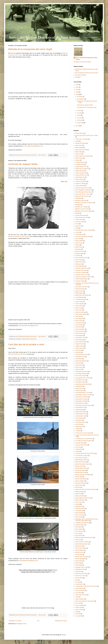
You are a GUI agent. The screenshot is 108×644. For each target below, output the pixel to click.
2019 (77, 92)
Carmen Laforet (80, 222)
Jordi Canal (78, 350)
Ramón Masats (79, 550)
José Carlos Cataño (81, 376)
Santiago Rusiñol (80, 569)
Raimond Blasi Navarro (82, 544)
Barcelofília (78, 198)
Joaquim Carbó (79, 344)
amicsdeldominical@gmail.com (33, 146)
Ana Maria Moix (80, 164)
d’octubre (80, 97)
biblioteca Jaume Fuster (82, 209)
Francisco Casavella (81, 272)
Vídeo (77, 597)
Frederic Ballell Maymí (81, 279)
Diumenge (78, 249)
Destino (77, 245)
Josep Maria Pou (80, 407)
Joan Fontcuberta (80, 331)
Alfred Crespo (79, 158)
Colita (77, 228)
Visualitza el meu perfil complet (82, 62)
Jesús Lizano (79, 321)
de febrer (80, 120)
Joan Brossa (79, 327)
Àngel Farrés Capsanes (82, 169)
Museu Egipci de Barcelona (83, 498)
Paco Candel (79, 517)
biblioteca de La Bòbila (82, 207)
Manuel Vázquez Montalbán (83, 475)
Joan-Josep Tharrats (81, 342)
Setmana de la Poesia (81, 574)
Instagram (78, 77)
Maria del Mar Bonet (81, 483)
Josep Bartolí (79, 386)
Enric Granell (79, 260)
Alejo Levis (78, 154)
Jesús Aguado (79, 319)
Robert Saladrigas (80, 559)
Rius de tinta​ (79, 555)
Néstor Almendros (80, 500)
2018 (77, 94)
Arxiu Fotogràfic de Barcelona (83, 190)
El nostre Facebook (81, 75)
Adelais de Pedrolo (81, 143)
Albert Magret (79, 148)
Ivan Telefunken (80, 297)
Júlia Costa (78, 424)
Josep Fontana (79, 391)
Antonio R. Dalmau (81, 184)
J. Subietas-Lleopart (81, 299)
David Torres (79, 243)
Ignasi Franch (79, 291)
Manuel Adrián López (81, 468)
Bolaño (77, 213)
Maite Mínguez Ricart (81, 460)
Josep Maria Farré (80, 403)
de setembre (81, 99)
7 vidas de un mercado (82, 139)
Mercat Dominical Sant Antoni (17, 354)
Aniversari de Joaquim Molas (23, 164)
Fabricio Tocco (79, 262)
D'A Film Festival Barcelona (83, 237)
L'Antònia (78, 431)
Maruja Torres (79, 485)
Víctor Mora (79, 593)
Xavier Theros (79, 610)
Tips (76, 580)
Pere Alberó (79, 527)
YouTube (78, 614)
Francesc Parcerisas (81, 270)
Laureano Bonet (80, 443)
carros (77, 224)
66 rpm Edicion (79, 133)
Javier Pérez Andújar (81, 314)
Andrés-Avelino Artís (81, 167)
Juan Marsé (79, 420)
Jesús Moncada (80, 323)
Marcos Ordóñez (80, 481)
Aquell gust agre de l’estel (82, 188)
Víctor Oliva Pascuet (81, 595)
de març (80, 118)
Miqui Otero (79, 494)
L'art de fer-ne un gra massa (83, 433)
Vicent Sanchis (79, 588)
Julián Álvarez (79, 427)
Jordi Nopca (79, 359)
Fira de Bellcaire (80, 266)
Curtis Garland (79, 234)
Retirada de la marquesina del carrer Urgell (30, 49)
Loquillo (77, 451)
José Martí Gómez (80, 382)
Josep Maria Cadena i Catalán (84, 395)
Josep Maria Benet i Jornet (83, 393)
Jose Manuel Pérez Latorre (83, 378)
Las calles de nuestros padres (84, 441)
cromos (77, 232)
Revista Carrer (79, 552)
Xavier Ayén (79, 607)
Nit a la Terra (79, 502)
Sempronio (78, 571)
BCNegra (78, 205)
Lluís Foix (78, 447)
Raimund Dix (79, 546)
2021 (77, 87)
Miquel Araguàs (80, 492)
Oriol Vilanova (79, 511)
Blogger (64, 635)
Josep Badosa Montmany (82, 384)
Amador (77, 160)
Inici (38, 621)
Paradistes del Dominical (82, 523)
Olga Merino (79, 506)
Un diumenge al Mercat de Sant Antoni (86, 586)
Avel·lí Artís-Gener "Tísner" (83, 194)
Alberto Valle (79, 152)
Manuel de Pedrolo (81, 470)
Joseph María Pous (81, 414)
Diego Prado (79, 247)
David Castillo (79, 241)
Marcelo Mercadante (81, 479)
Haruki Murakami (80, 289)
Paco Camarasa (80, 515)
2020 (77, 90)
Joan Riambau (79, 340)
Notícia (77, 504)
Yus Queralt (79, 616)
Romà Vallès (79, 561)
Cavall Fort (78, 226)
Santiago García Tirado (82, 567)
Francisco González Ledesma (84, 277)
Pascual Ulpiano (80, 525)
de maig (80, 113)
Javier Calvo (79, 310)
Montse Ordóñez (80, 496)
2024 (77, 85)
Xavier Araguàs (79, 605)
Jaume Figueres (80, 304)
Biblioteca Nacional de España (84, 211)
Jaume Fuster (79, 306)
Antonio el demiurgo (81, 181)
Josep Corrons (79, 388)
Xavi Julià (78, 603)
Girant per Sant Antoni (81, 287)
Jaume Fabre (79, 302)
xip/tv (77, 612)
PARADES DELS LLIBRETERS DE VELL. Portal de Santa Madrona (87, 520)
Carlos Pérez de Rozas (82, 217)
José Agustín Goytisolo (82, 372)
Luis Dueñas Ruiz (80, 458)
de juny (79, 111)
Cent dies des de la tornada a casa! (26, 344)
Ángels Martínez (80, 171)
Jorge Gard (78, 369)
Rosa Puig (78, 563)
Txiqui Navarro (79, 584)
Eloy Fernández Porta (81, 258)
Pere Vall (78, 533)
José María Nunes (80, 380)
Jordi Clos (78, 352)
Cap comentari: (42, 155)
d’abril (79, 115)
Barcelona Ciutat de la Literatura (84, 203)
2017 (77, 126)
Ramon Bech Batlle (81, 548)
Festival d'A (79, 264)
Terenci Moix (33, 339)
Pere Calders (79, 529)
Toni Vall (78, 582)
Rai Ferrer (78, 540)
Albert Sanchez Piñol (81, 150)
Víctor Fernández (80, 590)
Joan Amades (79, 325)
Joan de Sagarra (80, 329)
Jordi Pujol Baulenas (81, 361)
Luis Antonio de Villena (82, 456)
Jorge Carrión (79, 367)
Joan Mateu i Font (80, 338)
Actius (77, 141)
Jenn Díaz (78, 316)
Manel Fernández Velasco (83, 464)
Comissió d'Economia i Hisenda (84, 230)
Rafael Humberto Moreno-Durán (84, 538)
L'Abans (78, 429)
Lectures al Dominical (81, 445)
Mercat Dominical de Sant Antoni (18, 236)
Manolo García (79, 466)
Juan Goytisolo (79, 418)
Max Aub (78, 487)
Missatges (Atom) (22, 624)
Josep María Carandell (82, 397)
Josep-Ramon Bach (81, 412)
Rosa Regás (79, 565)
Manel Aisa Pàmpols (81, 462)
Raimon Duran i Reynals (82, 542)
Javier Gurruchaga (80, 312)
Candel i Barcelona (81, 215)
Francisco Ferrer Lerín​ (81, 275)
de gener (80, 123)
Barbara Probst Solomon (82, 196)
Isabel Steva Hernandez (82, 295)
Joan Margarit (79, 335)
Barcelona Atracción (81, 201)
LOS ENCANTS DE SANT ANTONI (85, 453)
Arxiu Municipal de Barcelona (83, 192)
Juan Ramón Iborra (81, 422)
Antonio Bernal (79, 179)
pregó (46, 417)
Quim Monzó (79, 535)
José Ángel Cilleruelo (81, 374)
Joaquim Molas (26, 339)
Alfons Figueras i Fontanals (83, 156)
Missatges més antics (61, 621)
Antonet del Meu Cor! (81, 175)
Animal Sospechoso (81, 173)
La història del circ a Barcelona (84, 439)
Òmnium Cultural (80, 509)
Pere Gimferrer (79, 531)
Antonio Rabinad (80, 186)
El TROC (78, 256)
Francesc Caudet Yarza (82, 268)
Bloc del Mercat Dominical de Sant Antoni (87, 73)
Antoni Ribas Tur (80, 177)
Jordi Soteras (79, 365)
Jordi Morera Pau (80, 357)
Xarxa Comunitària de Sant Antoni (85, 601)
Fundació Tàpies (80, 281)
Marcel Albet (79, 477)
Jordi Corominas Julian (82, 354)
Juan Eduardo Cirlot (81, 416)
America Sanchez (80, 162)
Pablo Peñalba (79, 513)
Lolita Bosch (79, 449)
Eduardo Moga (79, 253)
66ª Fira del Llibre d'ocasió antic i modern (87, 135)
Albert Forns (79, 145)
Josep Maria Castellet (81, 401)
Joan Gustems (79, 333)
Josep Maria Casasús (81, 399)
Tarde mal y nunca (80, 576)
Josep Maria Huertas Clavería (84, 405)
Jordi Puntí (78, 363)
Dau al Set (78, 239)
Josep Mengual (79, 410)
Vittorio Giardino (80, 599)
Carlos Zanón (79, 220)
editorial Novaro (80, 251)
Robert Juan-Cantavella (82, 557)
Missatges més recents (15, 621)
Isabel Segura (79, 293)
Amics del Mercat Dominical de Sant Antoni (87, 59)
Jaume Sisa (79, 308)
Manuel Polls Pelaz (81, 472)
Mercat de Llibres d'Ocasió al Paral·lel (86, 489)
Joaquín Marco (79, 348)
